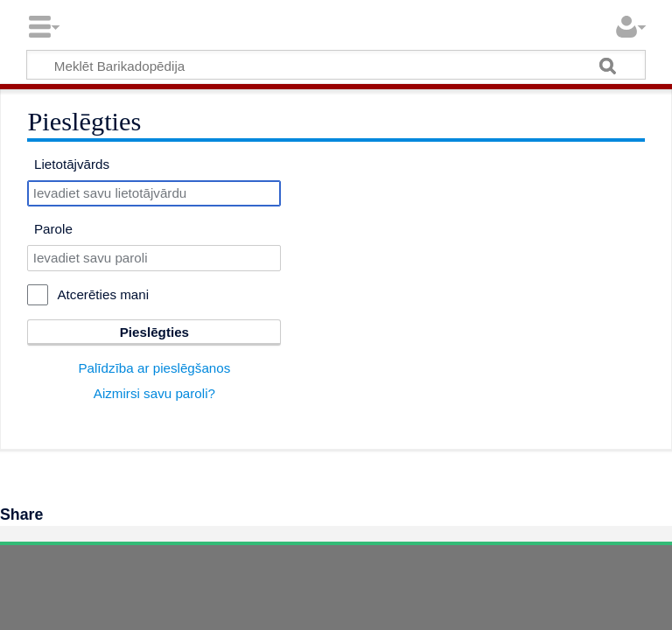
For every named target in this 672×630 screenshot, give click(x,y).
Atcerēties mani (103, 294)
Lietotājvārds (72, 164)
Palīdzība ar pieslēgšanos (154, 368)
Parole (53, 229)
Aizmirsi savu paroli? (154, 393)
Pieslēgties (154, 332)
